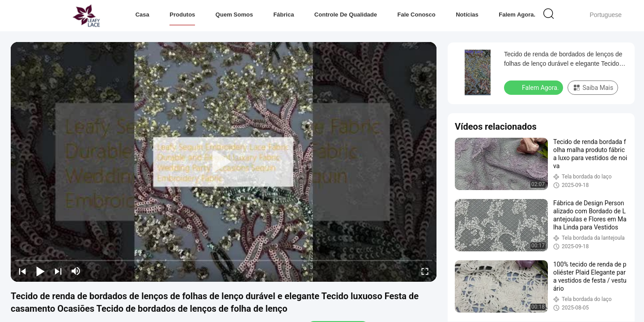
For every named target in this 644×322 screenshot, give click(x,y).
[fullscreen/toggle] (425, 271)
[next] (58, 271)
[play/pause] (40, 271)
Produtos (182, 15)
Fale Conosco (416, 15)
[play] (224, 162)
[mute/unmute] (76, 271)
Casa (142, 15)
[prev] (22, 271)
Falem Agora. (517, 15)
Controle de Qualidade (346, 15)
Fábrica (284, 15)
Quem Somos (234, 15)
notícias (467, 15)
